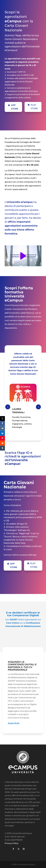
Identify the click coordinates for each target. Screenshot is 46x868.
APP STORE (15, 107)
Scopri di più (14, 723)
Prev (8, 407)
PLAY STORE (34, 107)
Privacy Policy (12, 843)
